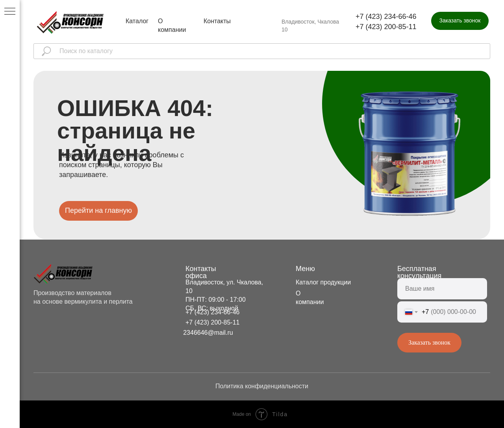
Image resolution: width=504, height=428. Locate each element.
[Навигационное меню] (10, 12)
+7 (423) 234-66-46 (386, 17)
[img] (70, 22)
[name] (442, 289)
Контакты (217, 21)
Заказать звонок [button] (460, 20)
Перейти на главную (98, 210)
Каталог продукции (323, 282)
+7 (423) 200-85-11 (386, 27)
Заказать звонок (429, 342)
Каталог (137, 21)
